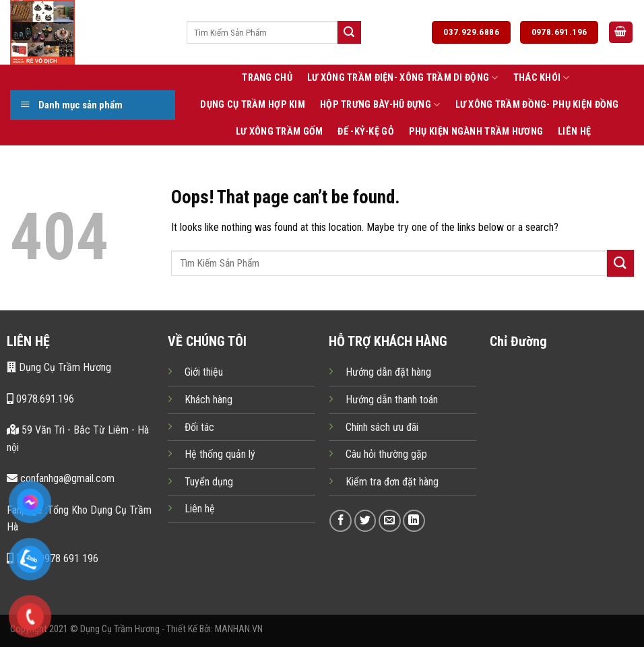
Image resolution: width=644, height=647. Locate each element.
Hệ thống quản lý (220, 454)
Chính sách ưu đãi (382, 427)
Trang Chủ (267, 78)
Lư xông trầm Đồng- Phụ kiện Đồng (537, 105)
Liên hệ (200, 509)
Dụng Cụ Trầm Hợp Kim (253, 105)
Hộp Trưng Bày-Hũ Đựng (380, 105)
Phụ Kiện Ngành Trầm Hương (476, 132)
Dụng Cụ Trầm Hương (59, 367)
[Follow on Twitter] (365, 521)
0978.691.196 (40, 399)
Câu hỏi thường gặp (386, 454)
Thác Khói (542, 78)
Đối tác (199, 427)
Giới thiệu (204, 372)
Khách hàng (208, 400)
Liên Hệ (574, 132)
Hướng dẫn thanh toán (392, 400)
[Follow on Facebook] (341, 521)
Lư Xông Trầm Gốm (280, 132)
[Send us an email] (390, 521)
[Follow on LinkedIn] (414, 521)
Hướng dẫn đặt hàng (388, 372)
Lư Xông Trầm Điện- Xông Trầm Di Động (403, 78)
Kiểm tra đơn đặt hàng (392, 482)
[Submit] (349, 32)
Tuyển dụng (209, 482)
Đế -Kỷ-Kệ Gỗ (365, 132)
